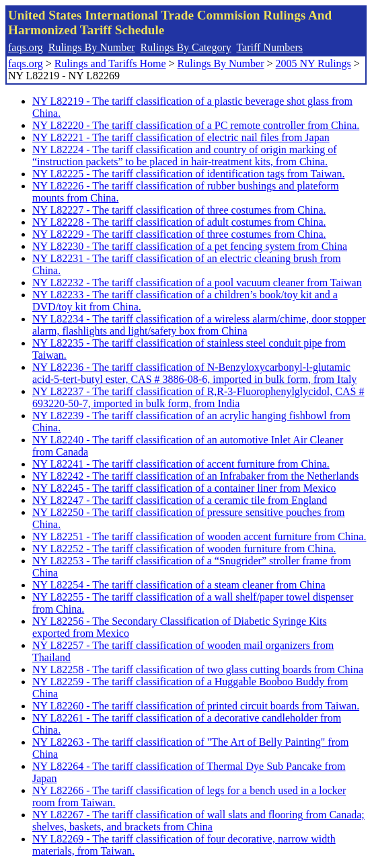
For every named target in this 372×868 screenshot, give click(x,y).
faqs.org (26, 47)
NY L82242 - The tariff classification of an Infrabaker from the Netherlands (195, 476)
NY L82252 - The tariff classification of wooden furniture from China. (184, 549)
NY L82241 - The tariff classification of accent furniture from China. (181, 464)
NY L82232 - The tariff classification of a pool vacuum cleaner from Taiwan (197, 283)
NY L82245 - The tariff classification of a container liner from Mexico (184, 488)
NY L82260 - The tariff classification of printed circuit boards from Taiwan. (196, 706)
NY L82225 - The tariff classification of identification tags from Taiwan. (188, 174)
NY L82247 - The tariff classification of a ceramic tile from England (180, 500)
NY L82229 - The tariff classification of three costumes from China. (179, 234)
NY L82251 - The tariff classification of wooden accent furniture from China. (199, 536)
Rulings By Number (92, 47)
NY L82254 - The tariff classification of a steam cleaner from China (179, 585)
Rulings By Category (186, 47)
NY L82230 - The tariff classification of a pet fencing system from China (190, 246)
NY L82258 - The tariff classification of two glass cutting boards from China (198, 669)
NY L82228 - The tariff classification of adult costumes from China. (179, 222)
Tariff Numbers (269, 47)
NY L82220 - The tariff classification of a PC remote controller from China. (196, 125)
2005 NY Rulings (313, 63)
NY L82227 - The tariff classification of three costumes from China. (179, 210)
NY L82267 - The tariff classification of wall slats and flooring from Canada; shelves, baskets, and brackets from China (198, 821)
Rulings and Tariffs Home (110, 63)
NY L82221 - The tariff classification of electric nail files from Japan (181, 137)
